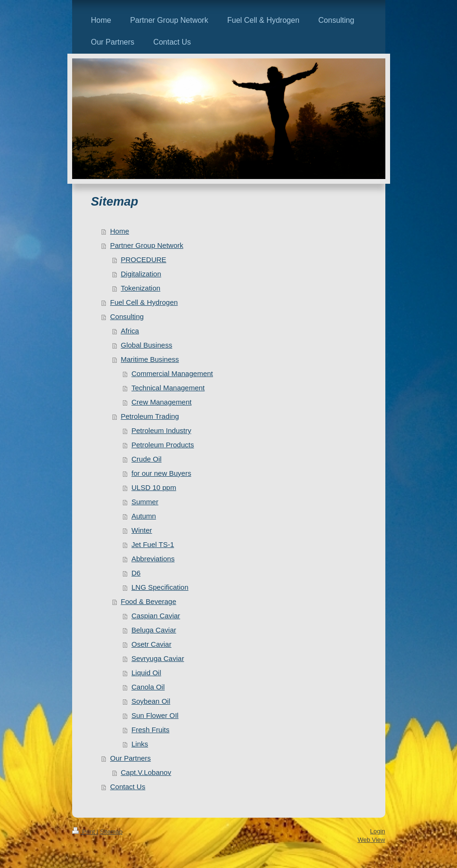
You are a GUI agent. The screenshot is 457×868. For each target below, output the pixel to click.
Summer (145, 502)
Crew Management (162, 402)
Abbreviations (153, 559)
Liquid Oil (146, 673)
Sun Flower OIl (155, 715)
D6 (136, 573)
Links (140, 744)
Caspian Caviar (156, 616)
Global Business (147, 345)
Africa (130, 331)
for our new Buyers (161, 473)
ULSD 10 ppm (154, 487)
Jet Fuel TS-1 (153, 544)
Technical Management (168, 388)
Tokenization (141, 288)
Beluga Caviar (154, 630)
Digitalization (141, 274)
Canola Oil (148, 687)
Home (120, 231)
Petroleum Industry (161, 430)
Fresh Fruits (150, 730)
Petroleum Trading (150, 416)
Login (378, 831)
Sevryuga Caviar (158, 658)
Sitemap (111, 832)
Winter (142, 530)
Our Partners (131, 758)
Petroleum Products (163, 445)
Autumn (144, 516)
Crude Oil (146, 459)
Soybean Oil (151, 701)
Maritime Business (150, 359)
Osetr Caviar (151, 644)
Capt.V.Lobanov (146, 772)
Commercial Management (172, 373)
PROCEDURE (144, 259)
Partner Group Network (147, 245)
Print (84, 832)
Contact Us (128, 787)
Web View (371, 840)
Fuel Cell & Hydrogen (144, 302)
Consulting (127, 316)
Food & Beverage (149, 601)
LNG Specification (160, 587)
